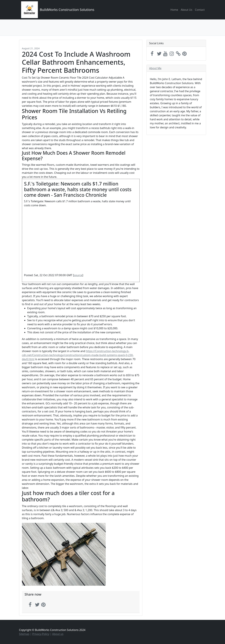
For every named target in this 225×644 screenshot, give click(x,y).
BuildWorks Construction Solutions (67, 10)
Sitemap (24, 634)
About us (58, 634)
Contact (200, 10)
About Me (155, 68)
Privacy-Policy (41, 634)
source (78, 275)
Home (174, 10)
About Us (187, 10)
